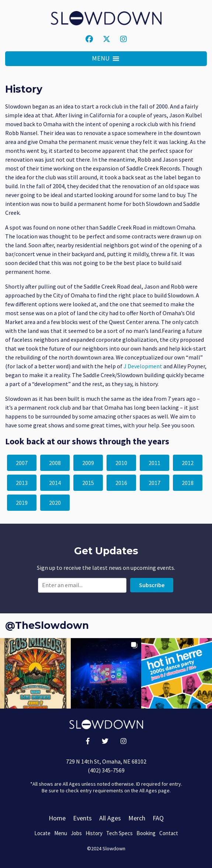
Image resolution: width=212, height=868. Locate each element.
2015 (88, 483)
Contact (169, 833)
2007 (22, 463)
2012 (188, 463)
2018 (188, 483)
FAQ (158, 818)
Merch (137, 818)
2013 (22, 483)
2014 (55, 483)
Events (82, 818)
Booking (146, 833)
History (94, 833)
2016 (121, 483)
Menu (61, 833)
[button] (101, 59)
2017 (154, 483)
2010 (121, 463)
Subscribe (152, 585)
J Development (143, 366)
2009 (88, 463)
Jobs (76, 833)
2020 (55, 503)
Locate (42, 833)
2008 (55, 463)
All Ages (110, 818)
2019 (22, 503)
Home (57, 818)
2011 (154, 463)
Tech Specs (119, 833)
